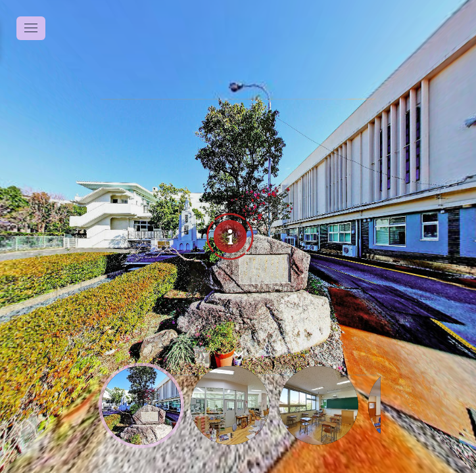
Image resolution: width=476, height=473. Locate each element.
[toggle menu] (31, 28)
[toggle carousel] (238, 351)
